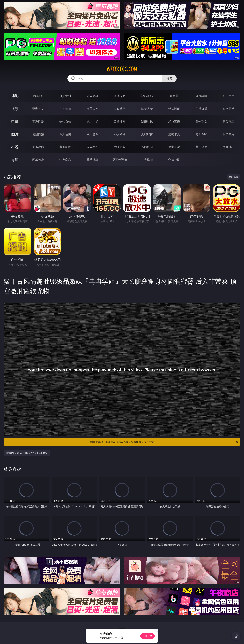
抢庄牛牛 (229, 96)
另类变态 (229, 121)
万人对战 (93, 96)
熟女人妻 (147, 109)
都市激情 (38, 147)
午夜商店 (65, 160)
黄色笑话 (201, 147)
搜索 (169, 78)
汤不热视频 (120, 160)
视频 (15, 109)
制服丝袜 (147, 121)
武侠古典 (120, 147)
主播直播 (201, 109)
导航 (15, 160)
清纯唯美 (174, 134)
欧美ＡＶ (93, 109)
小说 (15, 147)
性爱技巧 (229, 147)
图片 (15, 134)
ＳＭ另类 (229, 109)
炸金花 (174, 96)
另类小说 (174, 147)
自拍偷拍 (65, 109)
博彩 (15, 96)
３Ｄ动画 (120, 109)
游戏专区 (120, 96)
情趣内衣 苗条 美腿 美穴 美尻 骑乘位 (27, 453)
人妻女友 (93, 147)
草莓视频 (93, 160)
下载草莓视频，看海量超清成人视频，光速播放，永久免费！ (163, 442)
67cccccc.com (122, 69)
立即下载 (147, 636)
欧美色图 (93, 134)
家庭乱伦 (65, 147)
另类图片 (229, 134)
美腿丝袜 (147, 134)
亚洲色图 (65, 134)
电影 (15, 121)
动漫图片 (120, 134)
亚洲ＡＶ (38, 109)
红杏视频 (147, 160)
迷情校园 (147, 147)
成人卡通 (93, 121)
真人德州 (65, 96)
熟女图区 (201, 134)
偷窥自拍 (38, 134)
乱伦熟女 (201, 121)
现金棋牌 (201, 96)
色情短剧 (174, 160)
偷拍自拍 (65, 121)
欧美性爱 (120, 121)
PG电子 (38, 96)
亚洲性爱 (38, 121)
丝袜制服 (174, 109)
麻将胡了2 (147, 96)
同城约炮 (38, 160)
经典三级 (174, 121)
